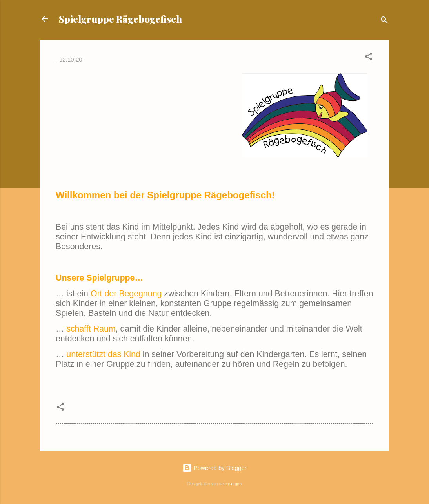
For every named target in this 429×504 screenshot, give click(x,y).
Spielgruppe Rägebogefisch (120, 19)
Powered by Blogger (214, 468)
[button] (369, 58)
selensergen (230, 484)
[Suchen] (384, 21)
